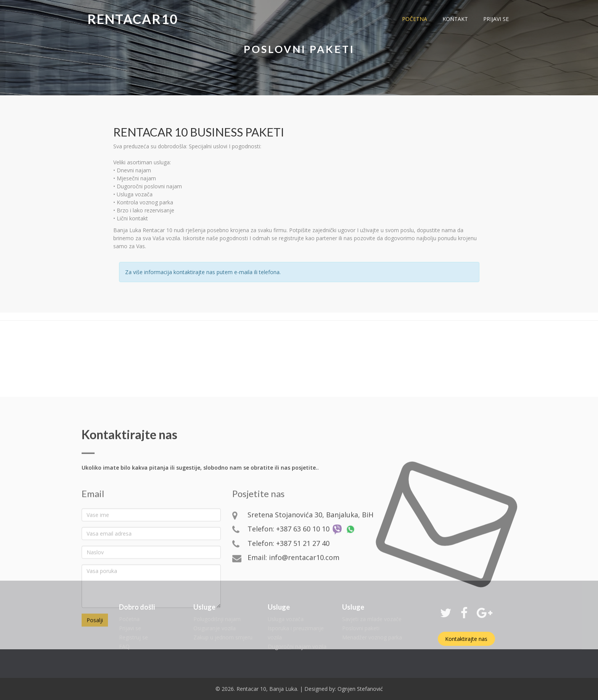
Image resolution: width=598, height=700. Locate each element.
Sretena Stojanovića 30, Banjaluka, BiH (310, 577)
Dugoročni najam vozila (297, 646)
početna (415, 19)
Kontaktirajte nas (466, 639)
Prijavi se (130, 628)
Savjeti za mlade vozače (372, 619)
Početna (129, 619)
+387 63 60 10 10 (303, 591)
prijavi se (496, 19)
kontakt (455, 19)
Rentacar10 (133, 19)
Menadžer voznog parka (372, 637)
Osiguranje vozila (215, 628)
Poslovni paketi (361, 628)
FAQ (124, 646)
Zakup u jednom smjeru (223, 637)
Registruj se (133, 637)
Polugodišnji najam (217, 619)
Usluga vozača (286, 619)
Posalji (95, 682)
